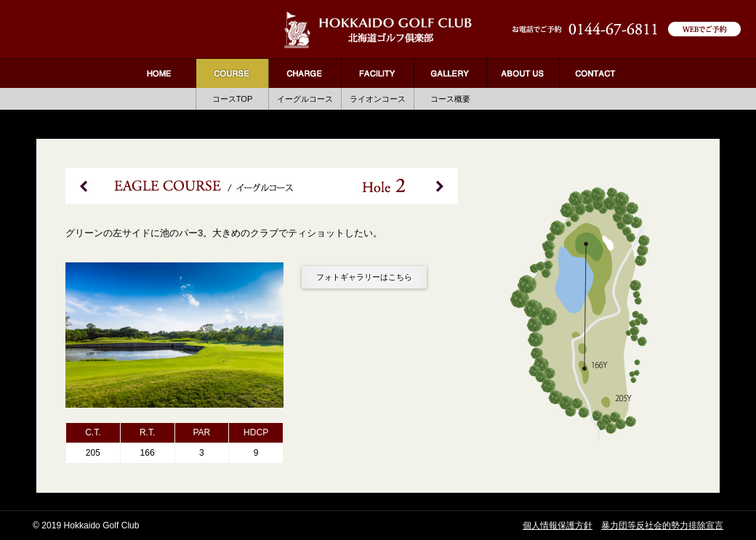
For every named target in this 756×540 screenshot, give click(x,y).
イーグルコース (305, 99)
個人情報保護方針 (558, 525)
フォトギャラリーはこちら (364, 277)
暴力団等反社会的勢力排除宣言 (662, 525)
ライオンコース (378, 99)
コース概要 (450, 99)
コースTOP (233, 99)
